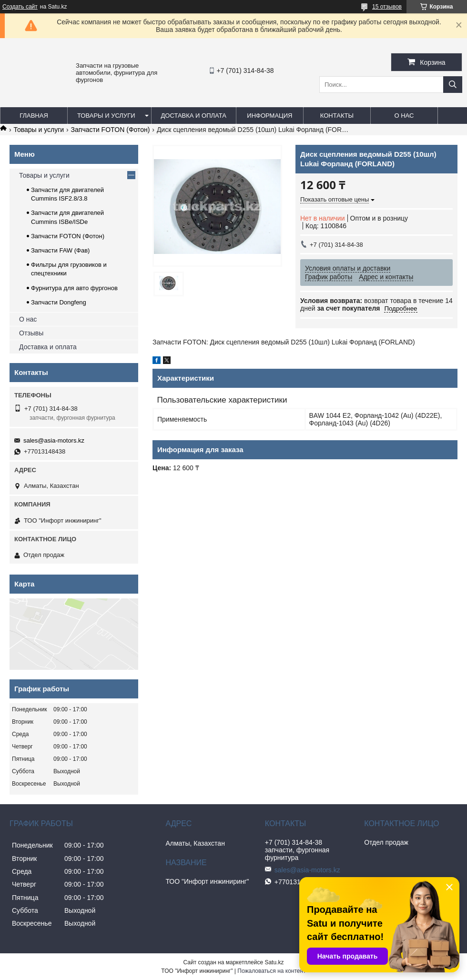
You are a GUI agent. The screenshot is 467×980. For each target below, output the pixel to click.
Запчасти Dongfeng (59, 302)
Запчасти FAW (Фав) (60, 250)
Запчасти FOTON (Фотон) (111, 130)
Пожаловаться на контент (271, 971)
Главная (34, 116)
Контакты (337, 116)
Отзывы (31, 333)
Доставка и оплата (194, 116)
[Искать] (453, 85)
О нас (404, 116)
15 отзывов (387, 7)
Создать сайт (20, 7)
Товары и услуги (106, 116)
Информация (269, 116)
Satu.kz (274, 962)
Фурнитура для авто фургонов (74, 288)
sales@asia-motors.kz (54, 440)
